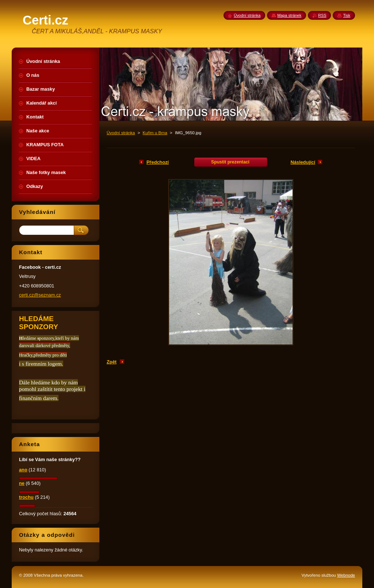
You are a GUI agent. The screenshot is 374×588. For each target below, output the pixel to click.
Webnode (346, 575)
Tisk (347, 15)
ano (23, 470)
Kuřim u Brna (155, 133)
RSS (322, 15)
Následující (303, 162)
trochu (26, 497)
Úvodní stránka (121, 133)
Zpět (112, 362)
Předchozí (158, 162)
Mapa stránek (289, 15)
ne (22, 483)
